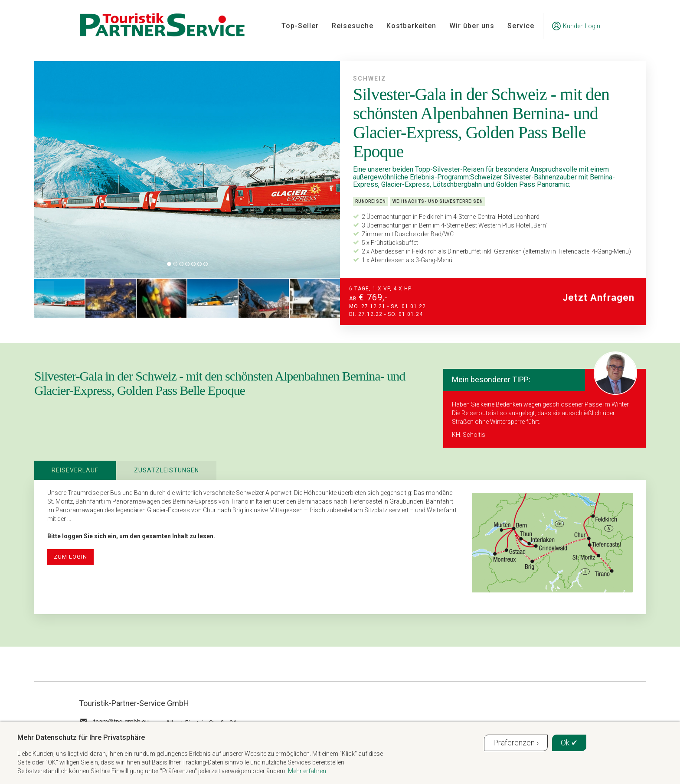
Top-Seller (300, 26)
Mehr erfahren (307, 771)
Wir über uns (472, 26)
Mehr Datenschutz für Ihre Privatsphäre (81, 737)
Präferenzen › (516, 743)
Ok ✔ (569, 743)
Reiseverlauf (75, 470)
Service (521, 26)
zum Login (70, 557)
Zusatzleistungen (167, 470)
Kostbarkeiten (411, 26)
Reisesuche (353, 26)
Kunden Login (576, 26)
